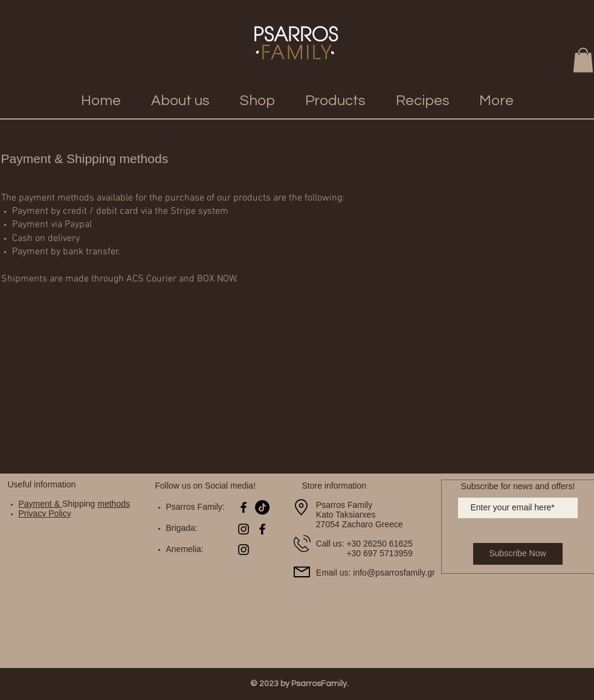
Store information (334, 486)
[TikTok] (262, 507)
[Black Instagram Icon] (244, 529)
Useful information (42, 484)
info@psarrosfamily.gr (394, 573)
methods (114, 504)
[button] (583, 60)
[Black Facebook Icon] (244, 507)
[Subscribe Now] (518, 554)
